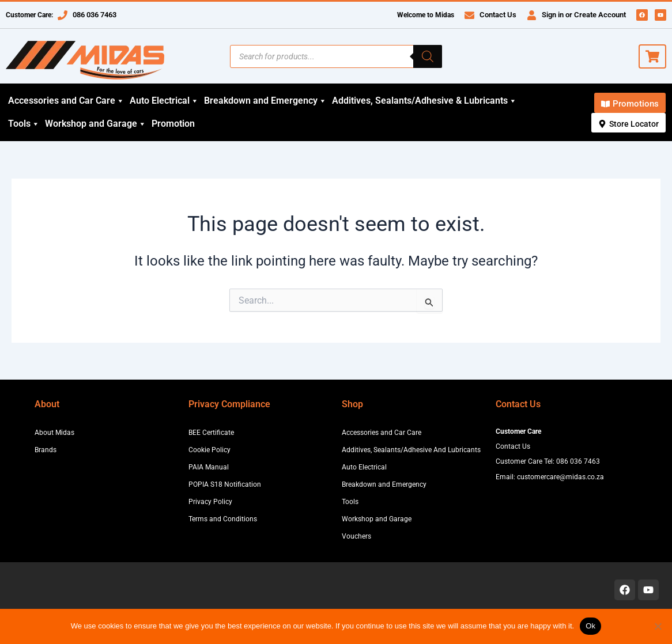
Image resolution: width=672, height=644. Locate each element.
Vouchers (356, 536)
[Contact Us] (469, 15)
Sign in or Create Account (584, 15)
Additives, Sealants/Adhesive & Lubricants (424, 101)
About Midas (54, 433)
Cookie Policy (209, 450)
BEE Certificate (211, 433)
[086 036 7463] (63, 15)
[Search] (428, 56)
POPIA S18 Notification (225, 484)
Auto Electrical (164, 101)
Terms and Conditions (223, 519)
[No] (658, 626)
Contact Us (498, 15)
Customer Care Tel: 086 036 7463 (548, 461)
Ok (590, 626)
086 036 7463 (95, 15)
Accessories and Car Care (66, 101)
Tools (24, 124)
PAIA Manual (209, 467)
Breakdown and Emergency (265, 101)
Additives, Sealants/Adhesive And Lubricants (411, 450)
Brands (46, 450)
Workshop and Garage (96, 124)
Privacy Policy (210, 502)
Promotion (173, 124)
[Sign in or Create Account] (532, 15)
